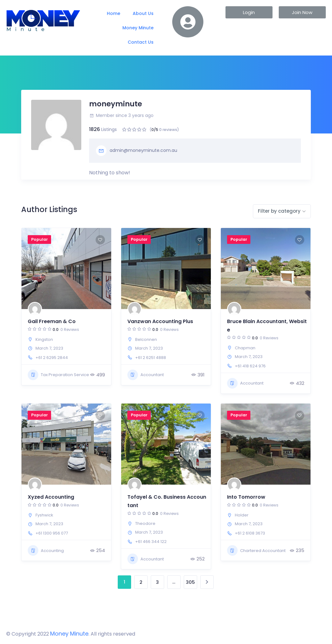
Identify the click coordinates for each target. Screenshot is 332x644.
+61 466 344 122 (151, 542)
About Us (143, 13)
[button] (249, 12)
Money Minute (138, 28)
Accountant (146, 375)
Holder (242, 515)
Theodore (145, 523)
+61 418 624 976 (250, 366)
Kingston (44, 339)
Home (114, 13)
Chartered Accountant (256, 550)
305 (190, 582)
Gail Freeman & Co (52, 321)
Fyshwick (44, 515)
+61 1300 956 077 (52, 533)
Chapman (245, 348)
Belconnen (146, 339)
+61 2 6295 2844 (52, 358)
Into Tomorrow (246, 497)
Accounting (46, 550)
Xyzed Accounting (51, 497)
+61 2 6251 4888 (151, 358)
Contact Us (141, 42)
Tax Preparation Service (58, 375)
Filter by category (279, 211)
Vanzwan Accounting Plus (160, 321)
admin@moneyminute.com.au (137, 151)
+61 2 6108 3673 (250, 533)
